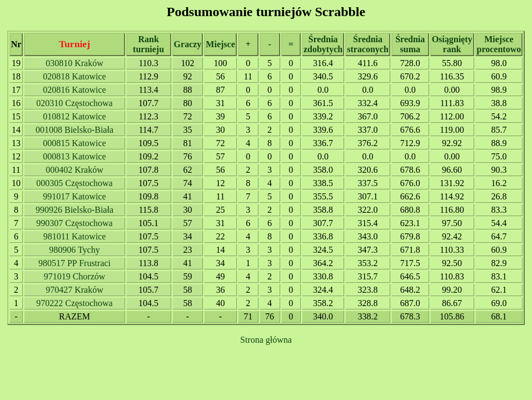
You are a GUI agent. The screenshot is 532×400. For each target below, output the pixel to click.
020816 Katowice (74, 90)
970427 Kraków (74, 290)
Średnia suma (410, 44)
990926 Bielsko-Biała (74, 210)
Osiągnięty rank (452, 44)
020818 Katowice (74, 76)
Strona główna (266, 340)
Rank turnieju (148, 44)
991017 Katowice (74, 196)
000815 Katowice (74, 143)
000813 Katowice (74, 156)
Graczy (188, 44)
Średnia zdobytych (323, 44)
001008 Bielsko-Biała (74, 130)
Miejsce (220, 44)
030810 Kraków (74, 63)
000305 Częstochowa (74, 183)
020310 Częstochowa (74, 103)
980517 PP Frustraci (74, 263)
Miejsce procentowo (499, 44)
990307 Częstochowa (74, 223)
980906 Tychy (74, 250)
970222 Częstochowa (74, 303)
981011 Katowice (75, 236)
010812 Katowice (74, 116)
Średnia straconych (368, 44)
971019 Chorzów (75, 276)
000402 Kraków (74, 170)
